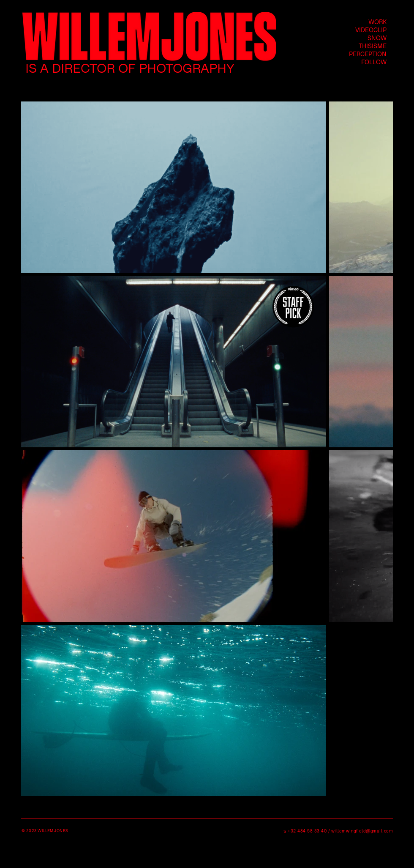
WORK (377, 22)
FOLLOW (374, 62)
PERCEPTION (368, 54)
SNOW (377, 38)
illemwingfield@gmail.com (364, 831)
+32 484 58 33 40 (307, 831)
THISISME (373, 46)
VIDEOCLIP (371, 30)
